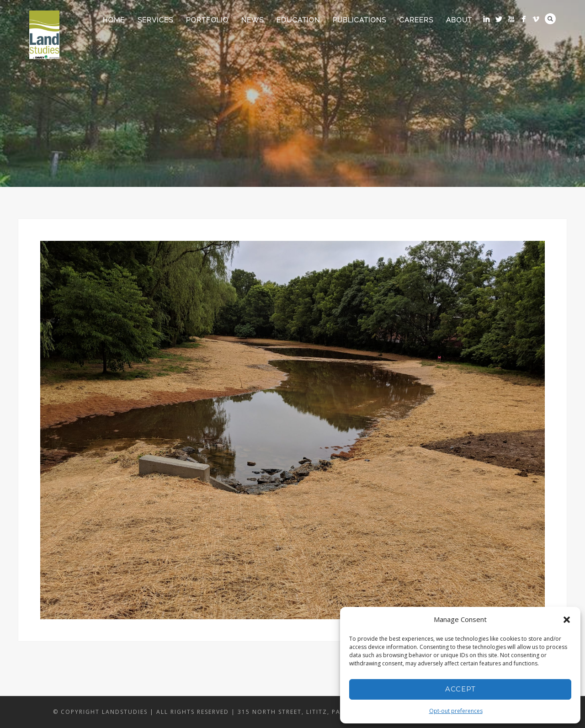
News (253, 20)
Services (155, 20)
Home (114, 20)
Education (298, 20)
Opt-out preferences (456, 711)
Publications (359, 20)
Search (550, 19)
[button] (567, 620)
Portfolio (207, 20)
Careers (416, 20)
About (459, 20)
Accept (460, 689)
